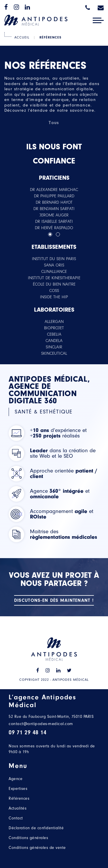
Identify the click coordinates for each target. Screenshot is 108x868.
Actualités (18, 808)
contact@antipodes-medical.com (41, 724)
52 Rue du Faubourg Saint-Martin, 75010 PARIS (51, 717)
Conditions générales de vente (37, 848)
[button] (50, 234)
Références (19, 798)
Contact (16, 818)
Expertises (18, 789)
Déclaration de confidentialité (36, 828)
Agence (16, 779)
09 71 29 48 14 (28, 732)
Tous (54, 123)
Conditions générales (28, 838)
